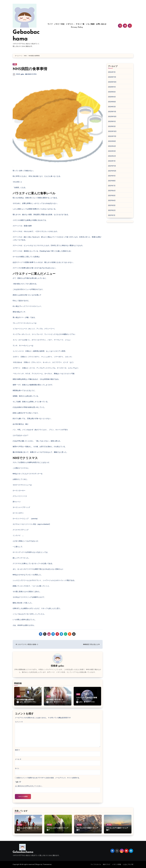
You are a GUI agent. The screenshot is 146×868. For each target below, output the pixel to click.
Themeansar (47, 864)
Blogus (38, 864)
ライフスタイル (96, 864)
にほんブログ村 (128, 864)
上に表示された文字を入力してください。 (29, 786)
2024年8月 (112, 102)
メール (18, 759)
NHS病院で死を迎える (55, 700)
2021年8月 (112, 181)
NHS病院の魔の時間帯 (25, 700)
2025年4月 (112, 97)
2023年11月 (112, 112)
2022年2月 (112, 156)
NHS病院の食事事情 (30, 69)
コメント (19, 722)
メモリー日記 (59, 24)
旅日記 (20, 825)
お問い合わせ (101, 24)
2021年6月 (112, 191)
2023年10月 (112, 117)
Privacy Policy (77, 27)
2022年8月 (112, 141)
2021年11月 (112, 166)
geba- (23, 74)
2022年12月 (112, 131)
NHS (15, 64)
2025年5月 (112, 92)
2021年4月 (112, 200)
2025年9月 (112, 87)
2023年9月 (112, 121)
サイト (17, 768)
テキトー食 (80, 24)
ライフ (50, 24)
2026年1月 (112, 72)
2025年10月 (112, 82)
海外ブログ (107, 864)
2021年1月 (112, 215)
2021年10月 (112, 171)
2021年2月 (112, 210)
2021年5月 (112, 196)
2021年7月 (112, 186)
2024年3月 (112, 107)
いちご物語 (90, 24)
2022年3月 (112, 151)
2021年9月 (112, 176)
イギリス (70, 24)
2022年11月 (112, 136)
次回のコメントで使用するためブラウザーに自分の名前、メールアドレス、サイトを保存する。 (49, 778)
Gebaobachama (23, 852)
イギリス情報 (117, 864)
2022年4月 (112, 146)
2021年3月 (112, 205)
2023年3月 (112, 126)
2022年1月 (112, 161)
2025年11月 (112, 77)
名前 (17, 750)
